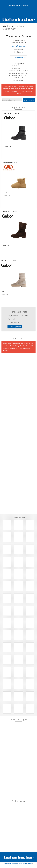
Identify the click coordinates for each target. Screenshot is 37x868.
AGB (23, 866)
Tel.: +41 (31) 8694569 (18, 46)
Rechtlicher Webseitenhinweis (14, 866)
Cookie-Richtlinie (28, 864)
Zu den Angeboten (15, 327)
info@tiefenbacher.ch (18, 57)
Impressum (28, 866)
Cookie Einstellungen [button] (17, 864)
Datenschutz (8, 864)
